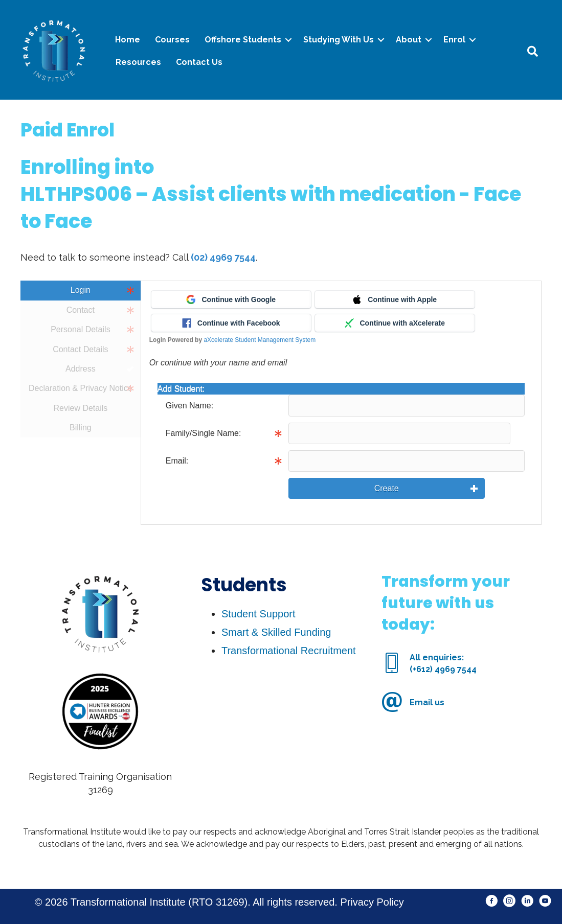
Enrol (454, 40)
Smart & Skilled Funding (276, 632)
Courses (172, 40)
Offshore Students (243, 40)
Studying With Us (339, 40)
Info (492, 433)
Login (81, 290)
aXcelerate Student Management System (260, 340)
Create (387, 488)
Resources (138, 62)
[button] (492, 901)
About (409, 40)
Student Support (258, 614)
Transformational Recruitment (289, 651)
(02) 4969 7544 (223, 257)
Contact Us (199, 62)
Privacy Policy (372, 902)
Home (128, 40)
